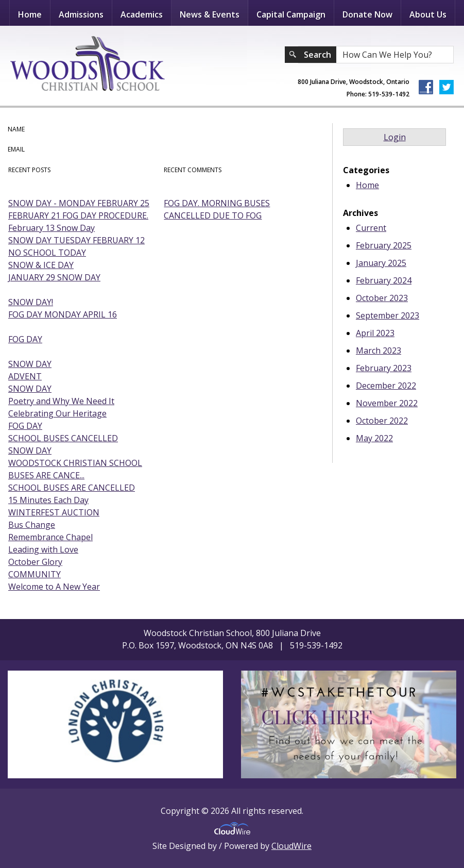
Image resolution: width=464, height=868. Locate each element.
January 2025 (381, 263)
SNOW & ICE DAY (41, 265)
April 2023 (375, 333)
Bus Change (32, 525)
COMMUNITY (35, 574)
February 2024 (384, 280)
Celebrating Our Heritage (57, 413)
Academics (142, 14)
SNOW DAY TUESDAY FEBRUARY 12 (76, 240)
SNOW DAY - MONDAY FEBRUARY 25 (79, 203)
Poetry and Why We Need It (61, 401)
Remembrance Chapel (50, 537)
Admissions (81, 14)
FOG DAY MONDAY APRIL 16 (63, 314)
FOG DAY (25, 339)
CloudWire (291, 846)
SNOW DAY (30, 364)
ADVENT (25, 376)
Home (30, 14)
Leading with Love (43, 549)
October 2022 (382, 421)
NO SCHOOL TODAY (47, 253)
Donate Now (367, 14)
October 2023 (382, 298)
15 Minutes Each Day (48, 500)
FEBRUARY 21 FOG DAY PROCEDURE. (78, 215)
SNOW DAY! (31, 302)
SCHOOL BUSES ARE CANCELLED (72, 488)
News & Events (210, 14)
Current (371, 228)
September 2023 (388, 315)
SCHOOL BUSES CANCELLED (63, 438)
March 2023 (379, 350)
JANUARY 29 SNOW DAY (54, 277)
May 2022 (374, 438)
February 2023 (384, 368)
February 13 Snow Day (51, 228)
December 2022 (386, 386)
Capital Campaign (291, 14)
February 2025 (384, 245)
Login (395, 137)
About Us (428, 14)
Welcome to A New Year (54, 587)
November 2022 (387, 403)
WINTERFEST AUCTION (54, 512)
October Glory (35, 562)
